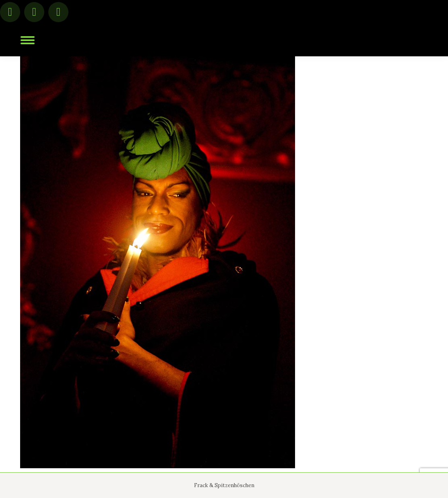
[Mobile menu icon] (28, 40)
